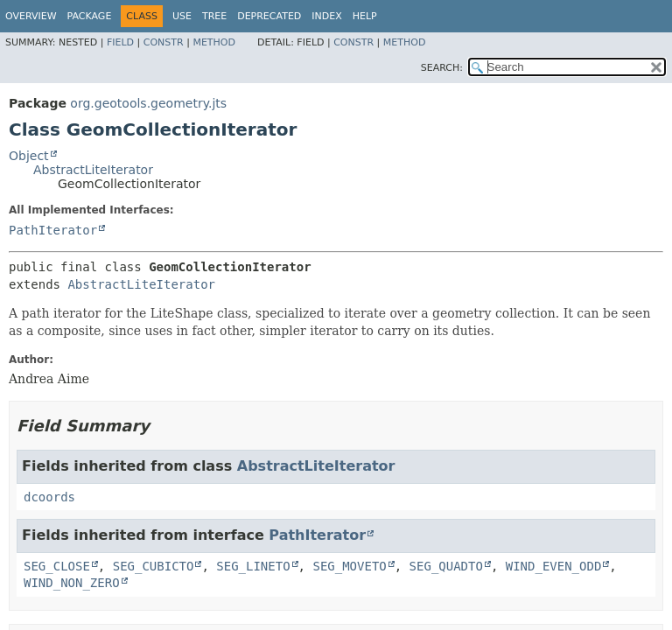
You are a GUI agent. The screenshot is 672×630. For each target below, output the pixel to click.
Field (120, 42)
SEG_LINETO (253, 566)
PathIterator (53, 230)
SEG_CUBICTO (154, 566)
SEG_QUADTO (446, 566)
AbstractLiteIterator (93, 170)
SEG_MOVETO (349, 566)
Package (90, 16)
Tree (214, 16)
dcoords (49, 497)
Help (365, 16)
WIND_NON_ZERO (72, 583)
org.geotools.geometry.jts (148, 103)
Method (214, 42)
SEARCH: (442, 68)
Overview (31, 16)
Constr (164, 42)
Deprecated (269, 16)
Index (326, 16)
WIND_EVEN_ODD (554, 566)
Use (182, 16)
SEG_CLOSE (57, 566)
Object (29, 156)
